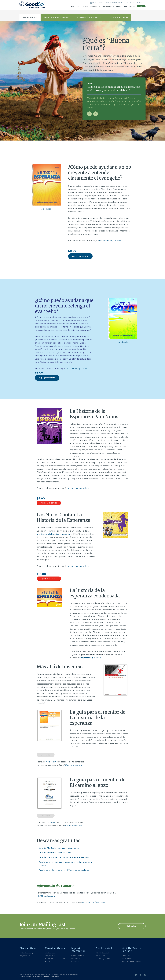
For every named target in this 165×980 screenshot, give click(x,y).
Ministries (94, 6)
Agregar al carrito (80, 256)
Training (85, 6)
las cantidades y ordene (110, 240)
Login (141, 6)
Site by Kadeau (55, 976)
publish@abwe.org (26, 953)
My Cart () (130, 3)
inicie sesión (51, 762)
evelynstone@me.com (90, 658)
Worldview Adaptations (89, 17)
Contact (132, 6)
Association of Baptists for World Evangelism (65, 974)
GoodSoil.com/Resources (94, 902)
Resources (75, 6)
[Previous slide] (89, 114)
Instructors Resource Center (111, 3)
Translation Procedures (57, 17)
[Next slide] (96, 114)
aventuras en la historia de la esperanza (55, 534)
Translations (107, 6)
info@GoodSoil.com (46, 896)
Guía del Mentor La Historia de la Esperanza (59, 848)
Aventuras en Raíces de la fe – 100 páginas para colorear (64, 870)
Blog (125, 6)
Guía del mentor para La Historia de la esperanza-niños (64, 857)
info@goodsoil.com (77, 956)
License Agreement (118, 17)
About (119, 6)
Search (141, 3)
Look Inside (47, 209)
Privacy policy (46, 976)
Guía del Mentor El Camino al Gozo (55, 853)
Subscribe (132, 926)
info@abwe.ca (50, 953)
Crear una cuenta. (74, 765)
